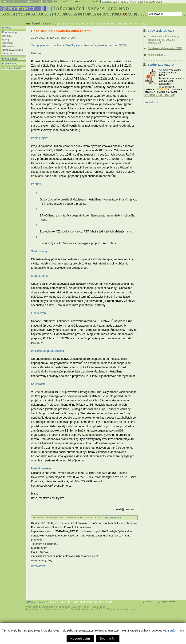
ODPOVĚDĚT (38, 566)
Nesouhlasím (80, 638)
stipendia (8, 43)
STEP (71, 38)
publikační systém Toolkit (74, 607)
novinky (7, 36)
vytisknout (151, 102)
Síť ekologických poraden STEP (165, 48)
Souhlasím (108, 638)
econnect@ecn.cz (124, 610)
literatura (7, 53)
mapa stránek (168, 602)
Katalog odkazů (145, 2)
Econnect (99, 607)
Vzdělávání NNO (11, 68)
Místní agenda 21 (157, 55)
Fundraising (9, 32)
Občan (159, 2)
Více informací (173, 630)
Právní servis (9, 59)
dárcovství (8, 46)
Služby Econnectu (161, 65)
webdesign (49, 607)
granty (6, 39)
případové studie (13, 50)
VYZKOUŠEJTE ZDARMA (159, 95)
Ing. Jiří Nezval (113, 518)
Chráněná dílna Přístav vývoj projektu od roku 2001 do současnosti (163, 40)
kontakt (150, 602)
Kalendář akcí (110, 2)
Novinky (6, 28)
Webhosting (33, 607)
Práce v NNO (127, 2)
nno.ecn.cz (67, 24)
